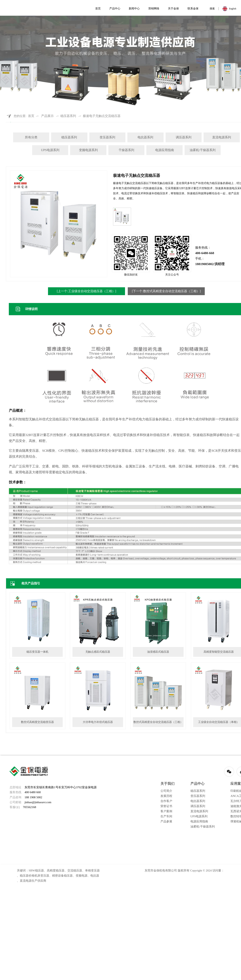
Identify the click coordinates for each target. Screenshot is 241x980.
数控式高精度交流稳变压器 (37, 722)
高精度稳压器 (56, 871)
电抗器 (95, 876)
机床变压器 (42, 876)
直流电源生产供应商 (33, 881)
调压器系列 (184, 137)
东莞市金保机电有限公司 (161, 871)
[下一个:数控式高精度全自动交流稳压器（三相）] (166, 291)
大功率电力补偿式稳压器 (98, 722)
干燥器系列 (126, 150)
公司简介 (166, 791)
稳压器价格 (27, 876)
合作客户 (166, 801)
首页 (31, 116)
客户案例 (166, 811)
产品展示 (47, 116)
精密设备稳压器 (62, 876)
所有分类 (31, 137)
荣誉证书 (166, 806)
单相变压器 (92, 871)
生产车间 (166, 816)
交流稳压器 (75, 871)
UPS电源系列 (50, 150)
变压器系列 (107, 137)
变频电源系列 (88, 150)
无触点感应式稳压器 (98, 652)
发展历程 (166, 796)
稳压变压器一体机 (37, 652)
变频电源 (82, 876)
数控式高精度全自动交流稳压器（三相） (158, 722)
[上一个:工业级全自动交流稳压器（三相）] (87, 291)
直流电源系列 (222, 137)
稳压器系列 (68, 116)
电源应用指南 (165, 150)
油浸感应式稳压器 (158, 652)
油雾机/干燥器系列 (203, 150)
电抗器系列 (145, 137)
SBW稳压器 (36, 871)
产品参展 (166, 821)
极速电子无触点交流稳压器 (102, 116)
